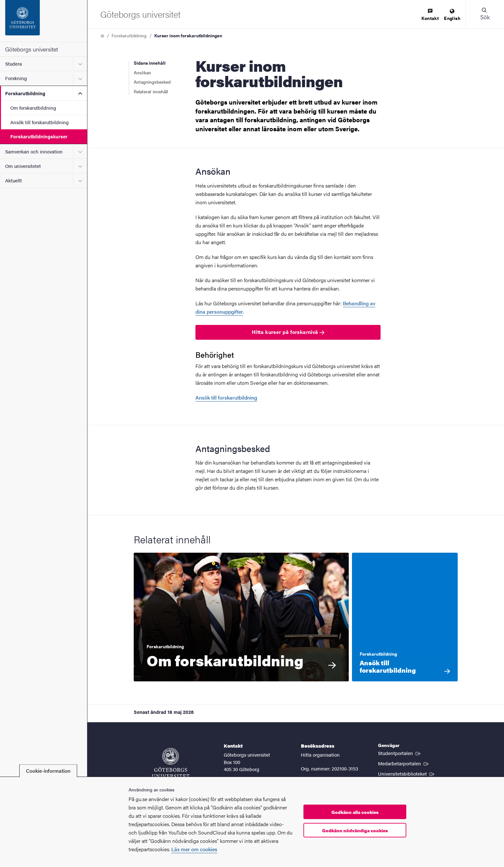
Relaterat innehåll (151, 91)
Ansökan (142, 72)
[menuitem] (430, 15)
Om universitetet (23, 166)
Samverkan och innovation (34, 151)
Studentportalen (400, 753)
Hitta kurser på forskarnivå (288, 332)
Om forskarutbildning (33, 108)
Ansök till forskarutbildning (40, 122)
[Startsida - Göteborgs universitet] (44, 21)
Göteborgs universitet (32, 49)
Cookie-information (48, 771)
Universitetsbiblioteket (407, 773)
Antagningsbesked (153, 82)
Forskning (16, 78)
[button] (485, 14)
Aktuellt (14, 180)
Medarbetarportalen (404, 763)
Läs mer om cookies (194, 849)
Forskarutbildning (25, 93)
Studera (14, 64)
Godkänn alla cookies (355, 812)
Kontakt (430, 15)
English (452, 15)
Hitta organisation (320, 755)
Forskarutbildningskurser (39, 136)
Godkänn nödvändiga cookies (355, 830)
